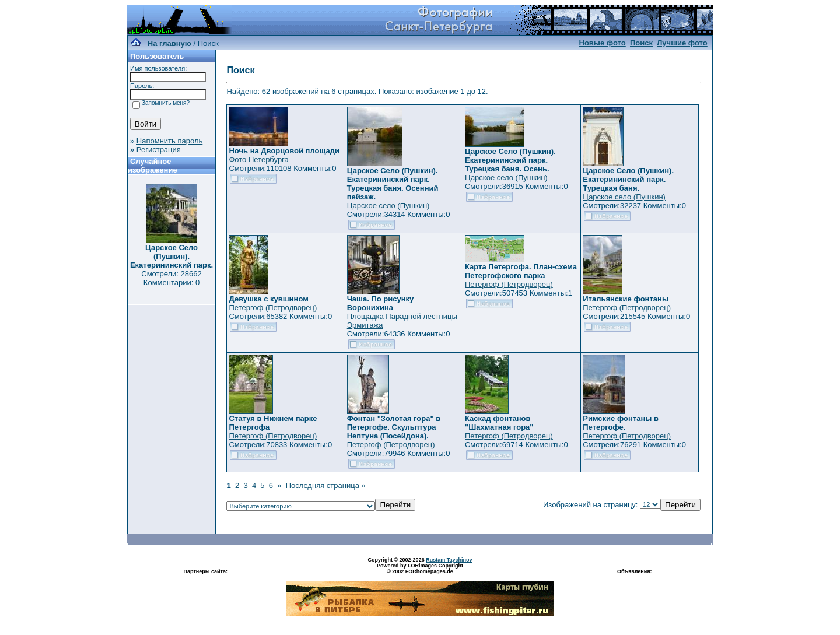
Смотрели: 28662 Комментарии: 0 (171, 278)
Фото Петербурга (258, 159)
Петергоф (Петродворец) (273, 308)
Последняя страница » (326, 485)
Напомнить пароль (169, 141)
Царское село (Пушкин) (388, 206)
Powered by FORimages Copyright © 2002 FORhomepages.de (420, 569)
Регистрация (159, 150)
